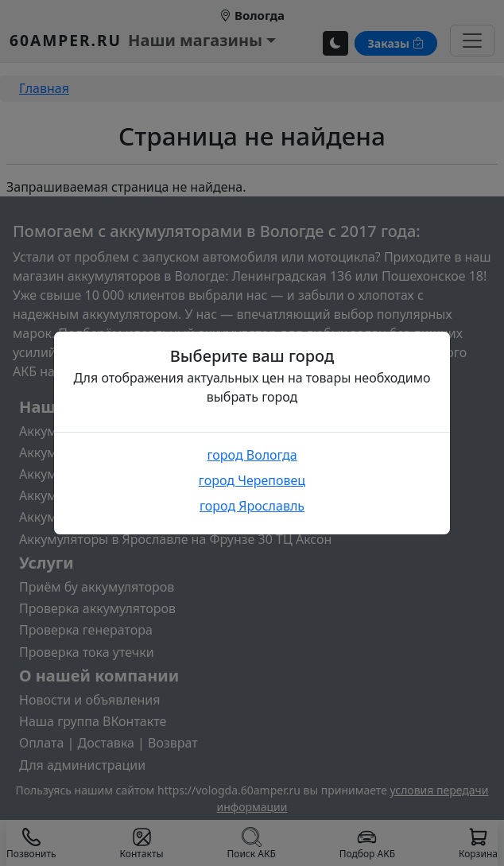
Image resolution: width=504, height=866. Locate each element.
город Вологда (252, 455)
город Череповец (252, 480)
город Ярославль (252, 506)
